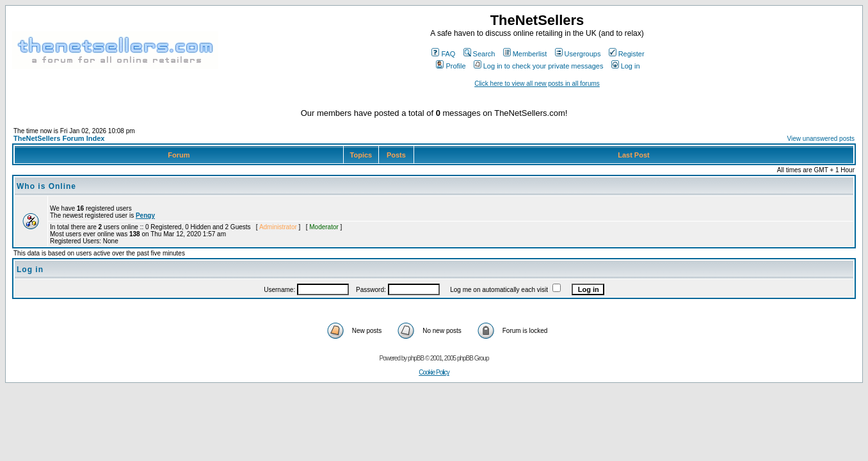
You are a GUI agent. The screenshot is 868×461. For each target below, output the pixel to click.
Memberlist (525, 54)
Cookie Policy (434, 372)
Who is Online (46, 186)
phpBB (416, 358)
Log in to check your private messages (539, 66)
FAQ (443, 54)
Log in (626, 66)
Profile (451, 66)
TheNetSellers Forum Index (59, 138)
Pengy (145, 215)
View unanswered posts (821, 139)
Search (479, 54)
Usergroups (578, 54)
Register (627, 54)
